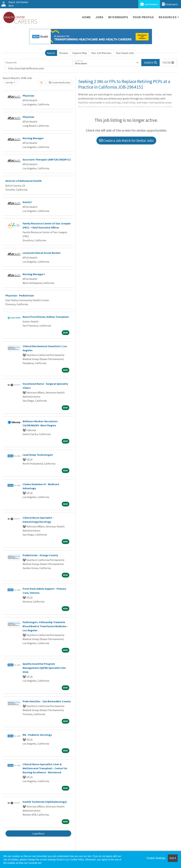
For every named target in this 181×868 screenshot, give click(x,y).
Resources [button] (168, 17)
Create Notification (60, 83)
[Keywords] (38, 63)
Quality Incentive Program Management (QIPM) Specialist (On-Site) (45, 668)
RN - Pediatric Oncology (37, 735)
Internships (118, 17)
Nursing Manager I (34, 274)
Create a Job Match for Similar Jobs (126, 140)
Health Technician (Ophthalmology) (45, 802)
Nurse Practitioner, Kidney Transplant (46, 317)
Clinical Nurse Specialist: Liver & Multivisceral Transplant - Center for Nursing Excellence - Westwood (45, 768)
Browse (64, 53)
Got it (173, 858)
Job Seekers (149, 4)
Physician (28, 96)
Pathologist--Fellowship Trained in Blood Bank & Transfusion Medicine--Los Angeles (45, 626)
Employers (170, 4)
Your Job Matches (101, 53)
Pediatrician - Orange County (40, 555)
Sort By (9, 83)
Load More (38, 834)
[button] (168, 63)
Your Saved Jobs (125, 53)
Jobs (99, 17)
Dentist (27, 202)
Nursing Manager (33, 138)
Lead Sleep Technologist (38, 455)
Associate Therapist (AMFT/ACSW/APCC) (47, 159)
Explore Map (80, 53)
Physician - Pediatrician (20, 295)
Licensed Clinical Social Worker (42, 253)
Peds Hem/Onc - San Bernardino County (47, 701)
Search (51, 53)
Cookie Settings (156, 858)
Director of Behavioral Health (24, 181)
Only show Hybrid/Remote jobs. (26, 68)
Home (86, 17)
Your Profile (143, 17)
